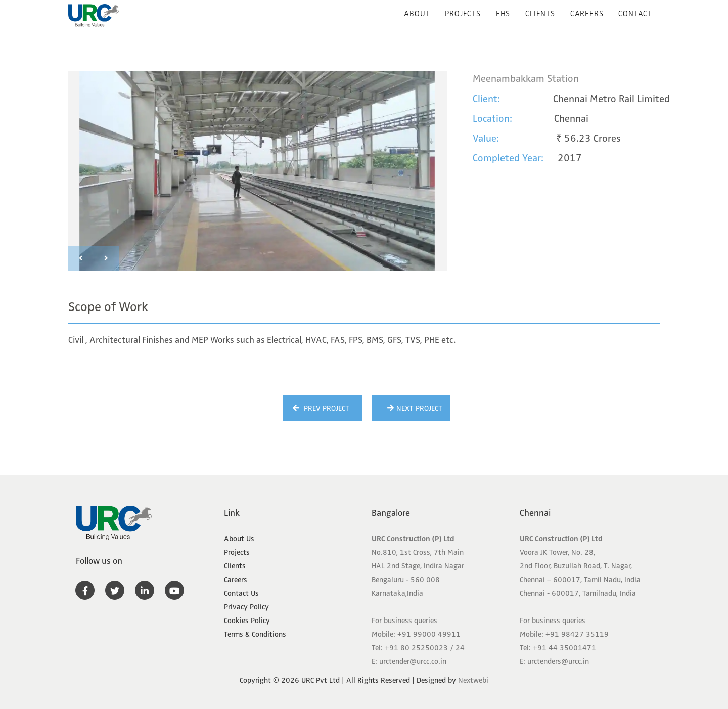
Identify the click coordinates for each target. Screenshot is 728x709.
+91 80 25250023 (416, 648)
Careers (587, 14)
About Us (239, 539)
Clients (540, 14)
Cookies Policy (247, 621)
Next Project (414, 408)
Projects (463, 14)
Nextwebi (473, 680)
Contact (635, 14)
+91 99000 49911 (429, 634)
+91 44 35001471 (564, 648)
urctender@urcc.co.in (413, 661)
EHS (503, 14)
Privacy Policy (246, 607)
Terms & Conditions (255, 634)
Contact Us (241, 593)
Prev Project (320, 408)
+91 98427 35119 (577, 634)
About (417, 14)
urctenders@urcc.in (558, 661)
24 (460, 648)
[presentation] (81, 258)
